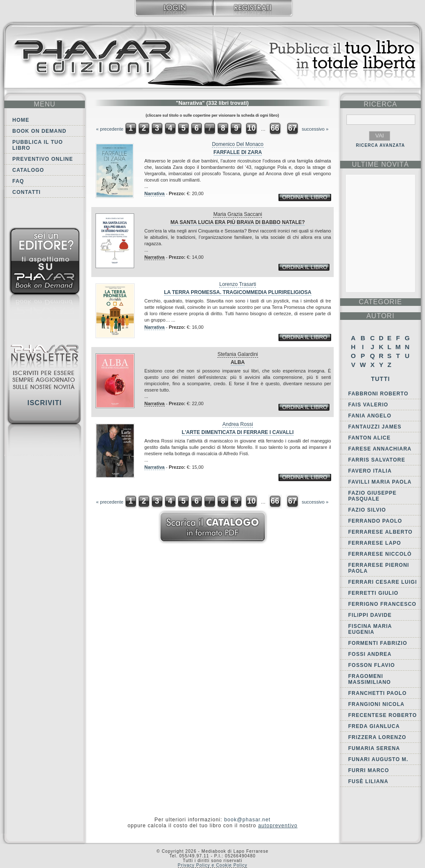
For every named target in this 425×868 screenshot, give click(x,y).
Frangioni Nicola (376, 704)
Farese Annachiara (380, 449)
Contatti (27, 192)
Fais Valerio (368, 405)
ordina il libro (304, 197)
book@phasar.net (247, 820)
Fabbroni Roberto (378, 394)
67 (293, 128)
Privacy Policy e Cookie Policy (213, 865)
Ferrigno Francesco (382, 604)
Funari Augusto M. (378, 759)
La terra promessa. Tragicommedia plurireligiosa (238, 292)
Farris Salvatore (377, 460)
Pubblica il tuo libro (38, 145)
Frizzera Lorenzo (377, 737)
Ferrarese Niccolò (380, 554)
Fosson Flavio (372, 665)
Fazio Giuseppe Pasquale (372, 496)
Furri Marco (369, 770)
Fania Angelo (370, 416)
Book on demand (39, 131)
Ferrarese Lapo (375, 543)
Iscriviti (44, 403)
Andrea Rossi (238, 424)
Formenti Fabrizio (378, 643)
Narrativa (155, 193)
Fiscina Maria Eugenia (370, 629)
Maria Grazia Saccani (238, 214)
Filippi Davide (370, 615)
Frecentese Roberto (383, 715)
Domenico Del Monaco (238, 144)
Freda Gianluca (374, 726)
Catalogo (28, 170)
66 (275, 128)
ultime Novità (381, 164)
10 (251, 128)
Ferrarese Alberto (380, 532)
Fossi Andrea (370, 654)
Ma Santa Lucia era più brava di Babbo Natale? (238, 222)
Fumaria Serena (374, 748)
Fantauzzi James (375, 427)
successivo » (315, 129)
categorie (380, 302)
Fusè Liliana (368, 781)
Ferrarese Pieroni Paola (379, 568)
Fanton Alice (369, 438)
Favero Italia (370, 471)
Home (21, 120)
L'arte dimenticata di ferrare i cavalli (238, 432)
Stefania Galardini (238, 354)
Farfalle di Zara (238, 152)
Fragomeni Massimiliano (370, 679)
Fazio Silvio (367, 510)
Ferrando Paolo (375, 521)
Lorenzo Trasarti (238, 284)
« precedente (110, 129)
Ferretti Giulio (373, 593)
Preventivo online (43, 159)
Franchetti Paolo (377, 693)
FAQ (18, 181)
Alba (238, 362)
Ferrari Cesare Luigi (383, 582)
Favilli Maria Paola (380, 482)
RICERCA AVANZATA (380, 145)
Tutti (381, 379)
